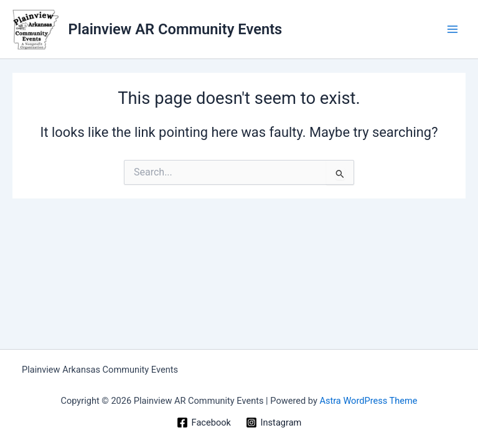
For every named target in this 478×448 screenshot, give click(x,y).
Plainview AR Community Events (176, 29)
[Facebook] (204, 422)
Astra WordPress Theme (368, 401)
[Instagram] (274, 422)
